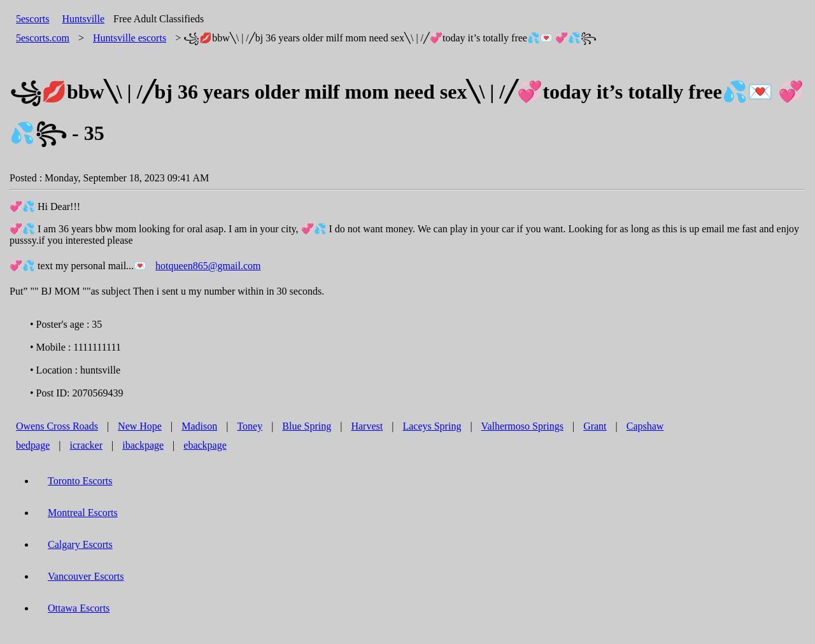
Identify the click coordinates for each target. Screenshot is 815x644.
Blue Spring (307, 426)
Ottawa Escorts (79, 608)
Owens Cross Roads (57, 426)
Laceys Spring (432, 426)
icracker (87, 445)
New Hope (140, 426)
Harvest (367, 426)
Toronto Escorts (80, 481)
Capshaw (645, 426)
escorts (130, 38)
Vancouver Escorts (86, 576)
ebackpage (205, 445)
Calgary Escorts (80, 544)
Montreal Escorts (83, 513)
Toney (250, 426)
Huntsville (83, 19)
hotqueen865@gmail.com (208, 266)
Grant (595, 426)
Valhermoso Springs (522, 426)
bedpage (33, 445)
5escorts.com (43, 38)
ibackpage (143, 445)
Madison (199, 426)
